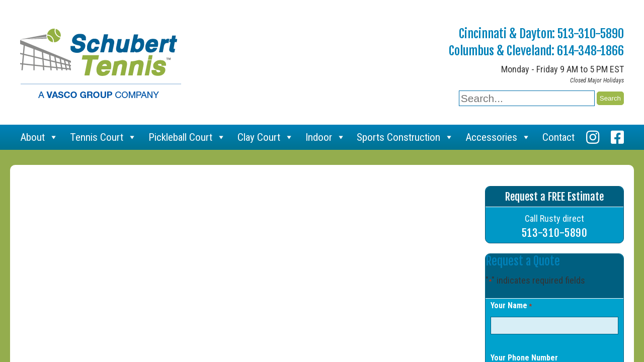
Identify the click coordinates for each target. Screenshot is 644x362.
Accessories (498, 137)
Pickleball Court (187, 137)
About (39, 137)
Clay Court (266, 137)
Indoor (326, 137)
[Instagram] (593, 137)
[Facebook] (617, 137)
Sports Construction (405, 137)
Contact (558, 137)
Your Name (511, 306)
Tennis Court (103, 137)
